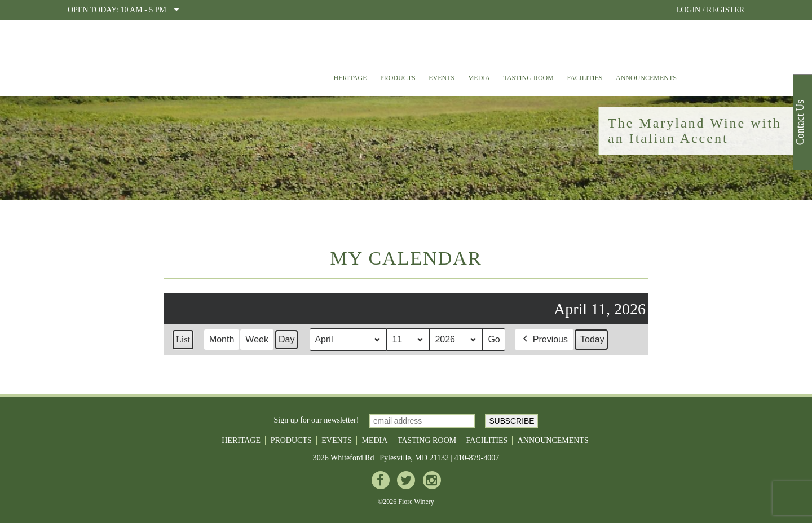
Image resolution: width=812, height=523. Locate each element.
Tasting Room (529, 78)
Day (286, 339)
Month (222, 339)
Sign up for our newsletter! (317, 420)
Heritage (350, 78)
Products (398, 78)
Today (592, 339)
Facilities (584, 78)
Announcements (646, 78)
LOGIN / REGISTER (710, 10)
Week (257, 339)
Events (442, 78)
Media (479, 78)
